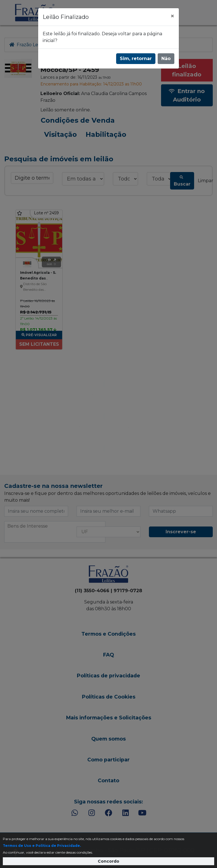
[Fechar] (172, 16)
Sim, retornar (136, 59)
